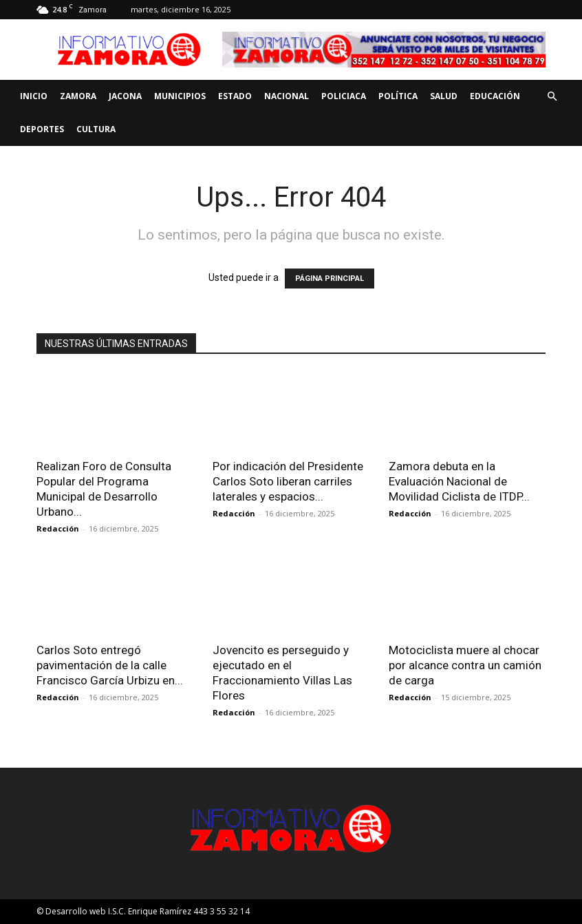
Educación (495, 96)
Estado (235, 96)
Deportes (42, 129)
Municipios (180, 96)
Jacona (125, 96)
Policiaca (344, 96)
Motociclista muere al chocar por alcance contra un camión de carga (465, 665)
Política (398, 96)
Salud (444, 96)
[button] (552, 97)
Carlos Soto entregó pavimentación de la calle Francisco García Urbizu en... (110, 665)
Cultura (96, 129)
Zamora (78, 96)
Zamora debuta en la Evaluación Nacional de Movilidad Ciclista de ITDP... (459, 481)
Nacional (287, 96)
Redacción (58, 528)
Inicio (34, 96)
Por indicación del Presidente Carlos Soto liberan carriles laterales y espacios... (288, 481)
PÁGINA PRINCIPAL (330, 279)
